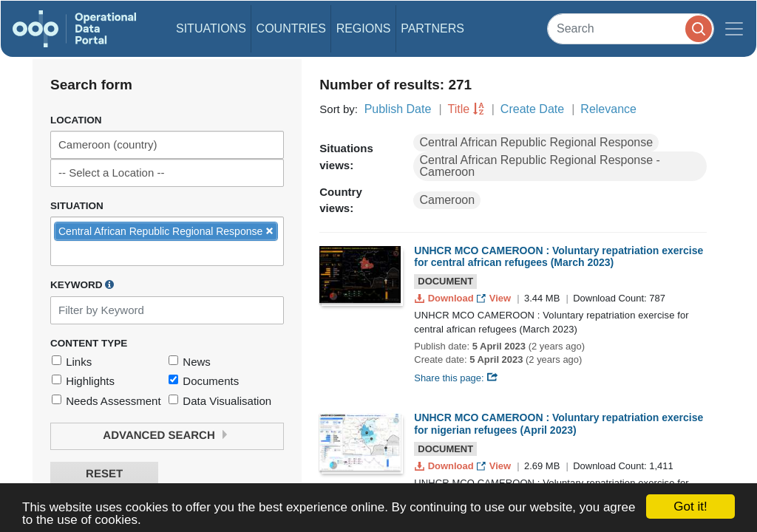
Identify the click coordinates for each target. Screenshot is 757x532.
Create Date (532, 109)
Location (76, 120)
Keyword (82, 284)
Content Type (89, 343)
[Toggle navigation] (734, 29)
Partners (432, 28)
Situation (77, 206)
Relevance (608, 109)
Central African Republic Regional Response (536, 142)
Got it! (690, 507)
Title (459, 109)
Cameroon (447, 200)
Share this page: (456, 378)
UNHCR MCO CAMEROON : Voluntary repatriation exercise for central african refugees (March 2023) (559, 257)
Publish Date (398, 109)
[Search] (631, 28)
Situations (211, 28)
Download (445, 298)
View (495, 298)
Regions (364, 28)
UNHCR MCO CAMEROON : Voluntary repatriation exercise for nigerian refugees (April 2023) (559, 424)
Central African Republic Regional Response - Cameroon (540, 166)
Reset (104, 474)
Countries (291, 28)
